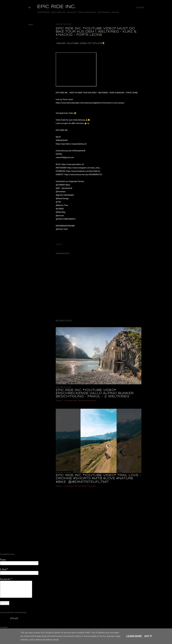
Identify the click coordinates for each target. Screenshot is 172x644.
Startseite (43, 12)
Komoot (72, 12)
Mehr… (116, 12)
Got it (148, 636)
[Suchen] (140, 8)
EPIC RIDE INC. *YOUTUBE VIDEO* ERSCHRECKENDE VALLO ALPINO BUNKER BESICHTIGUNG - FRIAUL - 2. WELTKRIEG (95, 393)
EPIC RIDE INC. (56, 7)
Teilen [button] (31, 25)
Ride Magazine (87, 12)
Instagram (104, 12)
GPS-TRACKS (58, 12)
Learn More (134, 636)
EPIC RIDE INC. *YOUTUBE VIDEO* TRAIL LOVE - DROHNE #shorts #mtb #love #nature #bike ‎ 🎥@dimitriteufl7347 (98, 479)
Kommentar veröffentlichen (80, 401)
